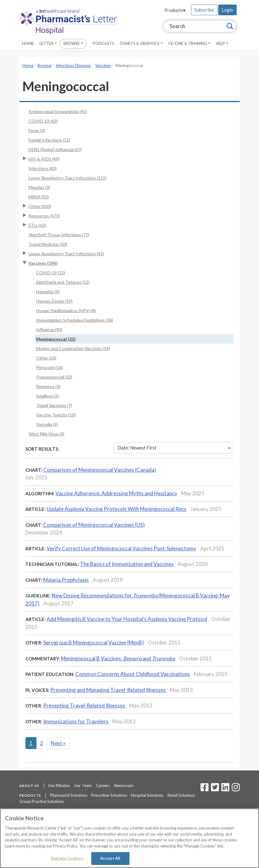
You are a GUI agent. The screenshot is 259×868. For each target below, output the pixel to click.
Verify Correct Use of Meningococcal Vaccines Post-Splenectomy (121, 548)
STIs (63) (37, 225)
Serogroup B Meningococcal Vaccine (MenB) (94, 643)
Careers (103, 785)
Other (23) (46, 358)
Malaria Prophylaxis (66, 580)
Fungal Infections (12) (49, 140)
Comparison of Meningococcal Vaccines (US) (94, 525)
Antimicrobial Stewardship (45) (58, 111)
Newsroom (124, 785)
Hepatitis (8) (48, 292)
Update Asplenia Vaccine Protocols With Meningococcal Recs (116, 509)
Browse (73, 43)
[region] (129, 838)
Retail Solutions (181, 795)
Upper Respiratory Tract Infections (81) (66, 254)
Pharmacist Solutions (69, 795)
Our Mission (59, 785)
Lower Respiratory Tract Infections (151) (68, 178)
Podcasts (103, 43)
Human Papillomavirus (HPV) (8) (66, 310)
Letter (48, 43)
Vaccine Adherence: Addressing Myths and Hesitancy (116, 493)
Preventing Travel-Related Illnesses (84, 705)
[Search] (230, 26)
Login (227, 10)
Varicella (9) (47, 424)
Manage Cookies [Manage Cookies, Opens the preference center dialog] (67, 858)
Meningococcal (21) (56, 339)
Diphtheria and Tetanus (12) (63, 282)
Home (28, 43)
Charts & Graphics (141, 43)
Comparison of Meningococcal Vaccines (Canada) (100, 470)
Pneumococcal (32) (54, 377)
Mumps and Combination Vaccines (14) (73, 348)
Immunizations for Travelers (76, 721)
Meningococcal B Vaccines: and (118, 658)
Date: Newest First (174, 448)
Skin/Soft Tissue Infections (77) (59, 235)
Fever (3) (37, 130)
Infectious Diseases (73, 65)
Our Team (83, 785)
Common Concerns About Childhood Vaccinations (133, 674)
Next (58, 743)
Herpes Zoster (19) (54, 301)
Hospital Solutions (147, 795)
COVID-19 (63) (43, 121)
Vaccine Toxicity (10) (56, 415)
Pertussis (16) (49, 367)
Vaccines (103, 65)
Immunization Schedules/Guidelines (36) (75, 320)
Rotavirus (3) (48, 386)
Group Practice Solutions (41, 801)
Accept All (110, 858)
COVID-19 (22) (51, 273)
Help (222, 43)
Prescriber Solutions (109, 795)
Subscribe (204, 10)
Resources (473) (44, 216)
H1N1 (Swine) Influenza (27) (55, 149)
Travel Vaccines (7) (54, 405)
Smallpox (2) (47, 396)
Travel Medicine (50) (48, 244)
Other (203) (40, 206)
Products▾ (175, 10)
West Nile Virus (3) (46, 434)
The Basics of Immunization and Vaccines (127, 564)
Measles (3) (39, 187)
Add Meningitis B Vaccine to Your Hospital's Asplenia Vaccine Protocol (127, 619)
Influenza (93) (49, 329)
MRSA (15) (39, 197)
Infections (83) (43, 168)
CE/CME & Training (189, 43)
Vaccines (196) (43, 263)
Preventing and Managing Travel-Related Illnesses (108, 690)
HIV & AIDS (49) (44, 159)
